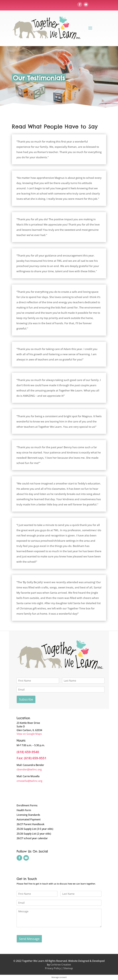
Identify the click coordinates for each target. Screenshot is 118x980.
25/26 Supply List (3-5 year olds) (35, 829)
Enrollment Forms (27, 805)
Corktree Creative (61, 965)
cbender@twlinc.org (29, 769)
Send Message (29, 939)
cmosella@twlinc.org (29, 781)
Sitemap (68, 968)
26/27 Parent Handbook (30, 824)
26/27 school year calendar (32, 838)
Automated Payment (29, 819)
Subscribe (26, 699)
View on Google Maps (29, 734)
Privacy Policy (53, 968)
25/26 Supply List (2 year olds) (34, 834)
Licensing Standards (28, 815)
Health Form (24, 810)
